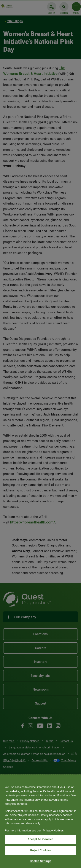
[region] (40, 821)
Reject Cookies (40, 850)
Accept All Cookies (41, 839)
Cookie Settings (40, 861)
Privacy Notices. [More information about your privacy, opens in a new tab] (54, 830)
